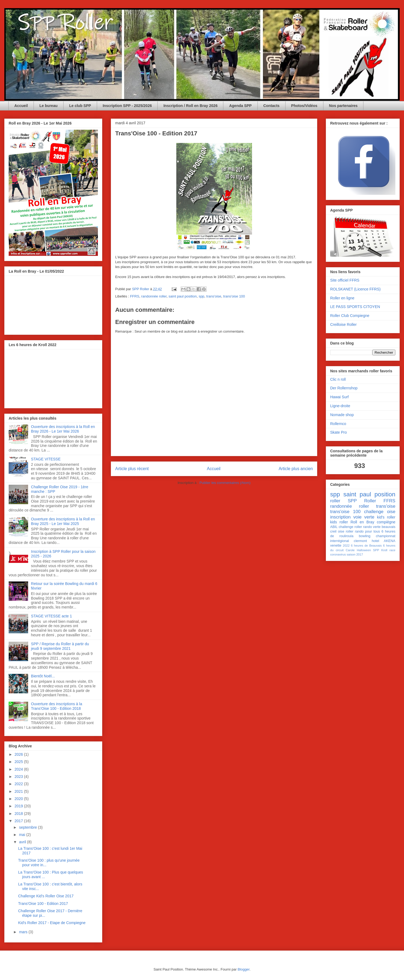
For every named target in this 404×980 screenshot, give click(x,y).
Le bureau (49, 106)
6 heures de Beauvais (366, 546)
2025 (19, 762)
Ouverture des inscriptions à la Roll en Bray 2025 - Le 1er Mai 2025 (63, 521)
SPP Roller (362, 501)
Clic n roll (338, 379)
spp (202, 296)
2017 (19, 821)
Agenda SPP (240, 106)
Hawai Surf (339, 397)
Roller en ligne (342, 298)
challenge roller (350, 527)
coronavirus (338, 554)
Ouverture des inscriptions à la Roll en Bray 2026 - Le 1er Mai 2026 (63, 429)
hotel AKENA (384, 541)
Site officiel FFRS (345, 280)
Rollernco (338, 424)
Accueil (21, 106)
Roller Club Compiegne (350, 316)
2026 (19, 754)
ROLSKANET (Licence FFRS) (355, 289)
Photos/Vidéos (304, 106)
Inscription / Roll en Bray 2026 (190, 106)
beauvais (389, 527)
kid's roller (386, 517)
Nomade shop (342, 415)
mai (22, 835)
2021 (19, 791)
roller (335, 501)
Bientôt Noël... (43, 676)
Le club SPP (80, 106)
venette (336, 546)
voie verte (364, 517)
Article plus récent (132, 469)
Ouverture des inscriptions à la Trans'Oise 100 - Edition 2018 (57, 706)
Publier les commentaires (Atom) (225, 483)
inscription (340, 517)
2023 (19, 777)
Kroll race (388, 550)
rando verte (372, 527)
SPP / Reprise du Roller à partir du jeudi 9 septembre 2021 (60, 646)
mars (24, 932)
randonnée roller (154, 296)
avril (23, 842)
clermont (360, 541)
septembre (28, 827)
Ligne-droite (340, 406)
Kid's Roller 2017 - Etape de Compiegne (52, 923)
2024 (19, 769)
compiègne (386, 522)
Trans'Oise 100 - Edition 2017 (43, 904)
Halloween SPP (368, 550)
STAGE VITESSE (46, 459)
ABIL (334, 527)
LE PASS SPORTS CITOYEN (355, 307)
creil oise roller (342, 531)
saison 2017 (355, 554)
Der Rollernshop (344, 388)
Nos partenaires (343, 106)
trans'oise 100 (234, 296)
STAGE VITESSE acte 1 (52, 616)
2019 (19, 806)
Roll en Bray (362, 522)
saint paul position (183, 296)
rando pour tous (367, 531)
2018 (19, 814)
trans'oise (214, 296)
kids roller (339, 522)
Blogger (244, 969)
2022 (19, 784)
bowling (365, 536)
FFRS (135, 296)
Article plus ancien (296, 469)
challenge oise (380, 512)
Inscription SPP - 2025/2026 (127, 106)
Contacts (271, 106)
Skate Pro (338, 432)
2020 (19, 799)
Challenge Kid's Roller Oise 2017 (46, 896)
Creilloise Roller (343, 325)
